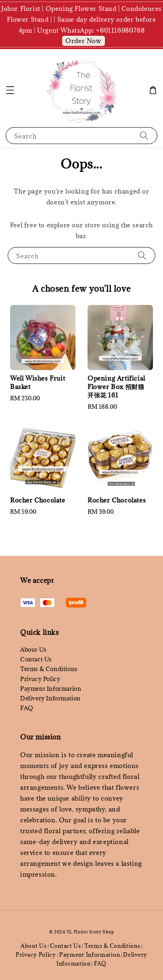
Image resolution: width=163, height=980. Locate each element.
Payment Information (51, 689)
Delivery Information (50, 698)
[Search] (144, 135)
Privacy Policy (40, 679)
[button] (10, 90)
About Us (33, 650)
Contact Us (36, 659)
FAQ (27, 708)
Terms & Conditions (49, 669)
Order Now (83, 41)
